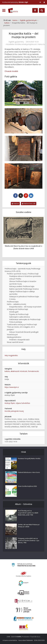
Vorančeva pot (12, 335)
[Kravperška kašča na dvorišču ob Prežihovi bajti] (23, 93)
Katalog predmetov (14, 337)
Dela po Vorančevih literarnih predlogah (24, 332)
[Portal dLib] (24, 593)
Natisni (15, 203)
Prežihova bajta (13, 302)
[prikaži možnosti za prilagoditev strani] (40, 2)
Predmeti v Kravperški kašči (19, 340)
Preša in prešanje (16, 322)
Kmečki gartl (14, 312)
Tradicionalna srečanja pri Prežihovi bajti (22, 324)
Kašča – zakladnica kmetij (16, 304)
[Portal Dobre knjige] (24, 619)
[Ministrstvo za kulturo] (23, 565)
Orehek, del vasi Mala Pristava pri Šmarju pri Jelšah (29, 526)
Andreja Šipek (10, 403)
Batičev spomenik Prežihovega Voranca (24, 289)
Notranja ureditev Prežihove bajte (22, 286)
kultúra (7, 371)
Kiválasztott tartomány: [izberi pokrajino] (15, 2)
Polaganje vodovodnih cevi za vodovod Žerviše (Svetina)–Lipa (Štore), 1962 (29, 540)
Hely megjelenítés (11, 355)
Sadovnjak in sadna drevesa (20, 317)
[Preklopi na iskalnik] (42, 10)
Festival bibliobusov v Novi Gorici (29, 472)
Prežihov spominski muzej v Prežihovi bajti (23, 274)
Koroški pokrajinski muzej (14, 411)
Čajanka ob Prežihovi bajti (19, 314)
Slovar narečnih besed (15, 342)
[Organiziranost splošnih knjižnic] (24, 574)
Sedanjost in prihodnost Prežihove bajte (24, 297)
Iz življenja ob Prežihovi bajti (17, 309)
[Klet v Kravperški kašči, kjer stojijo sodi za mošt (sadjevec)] (23, 121)
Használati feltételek (26, 640)
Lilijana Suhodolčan (23, 403)
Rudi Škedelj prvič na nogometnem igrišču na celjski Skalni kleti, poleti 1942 (28, 513)
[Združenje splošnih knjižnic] (23, 627)
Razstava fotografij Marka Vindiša (29, 459)
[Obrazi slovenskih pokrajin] (23, 610)
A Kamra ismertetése (10, 640)
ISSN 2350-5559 (39, 640)
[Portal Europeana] (23, 583)
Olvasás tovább (11, 71)
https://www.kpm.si (12, 387)
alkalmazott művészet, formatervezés (25, 371)
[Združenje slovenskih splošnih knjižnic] (23, 601)
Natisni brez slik (29, 203)
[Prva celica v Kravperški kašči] (23, 176)
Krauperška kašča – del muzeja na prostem (25, 307)
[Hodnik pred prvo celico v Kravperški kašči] (23, 148)
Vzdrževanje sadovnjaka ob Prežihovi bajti (25, 319)
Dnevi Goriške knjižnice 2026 (27, 486)
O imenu (12, 299)
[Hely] (35, 10)
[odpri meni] (4, 11)
